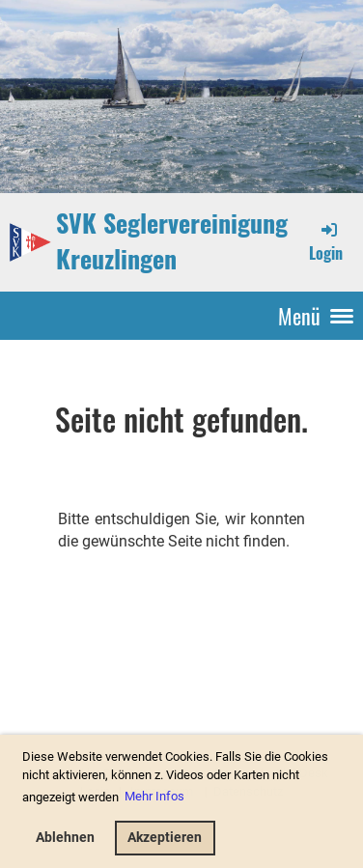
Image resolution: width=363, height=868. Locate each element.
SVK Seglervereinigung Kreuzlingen (172, 241)
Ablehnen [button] (65, 838)
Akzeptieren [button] (165, 838)
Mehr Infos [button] (154, 796)
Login (326, 241)
